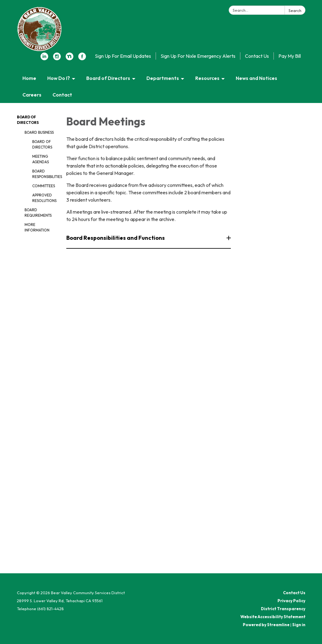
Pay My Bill (290, 56)
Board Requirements (38, 213)
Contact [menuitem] (62, 95)
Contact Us (257, 56)
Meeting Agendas (41, 159)
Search (295, 10)
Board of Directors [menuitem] (108, 78)
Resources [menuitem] (207, 78)
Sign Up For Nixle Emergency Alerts (198, 56)
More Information (37, 227)
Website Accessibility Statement (273, 617)
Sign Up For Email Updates (123, 56)
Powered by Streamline (266, 625)
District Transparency (283, 609)
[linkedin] (44, 58)
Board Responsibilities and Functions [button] (116, 238)
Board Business (39, 132)
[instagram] (57, 58)
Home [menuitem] (29, 78)
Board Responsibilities (45, 174)
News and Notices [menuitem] (256, 78)
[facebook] (82, 58)
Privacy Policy (291, 601)
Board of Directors (42, 144)
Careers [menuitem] (32, 95)
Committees (44, 186)
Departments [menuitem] (163, 78)
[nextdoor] (70, 58)
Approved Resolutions (44, 198)
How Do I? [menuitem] (59, 78)
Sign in (299, 625)
